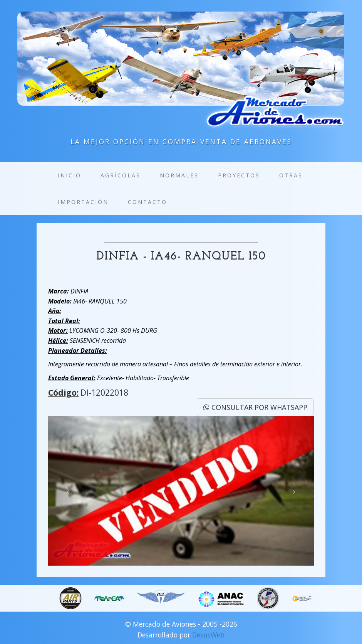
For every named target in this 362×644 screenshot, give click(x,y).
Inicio (70, 175)
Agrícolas (121, 175)
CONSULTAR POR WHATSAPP (255, 407)
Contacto (147, 202)
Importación (83, 202)
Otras (291, 175)
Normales (179, 175)
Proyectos (239, 175)
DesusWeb (208, 635)
